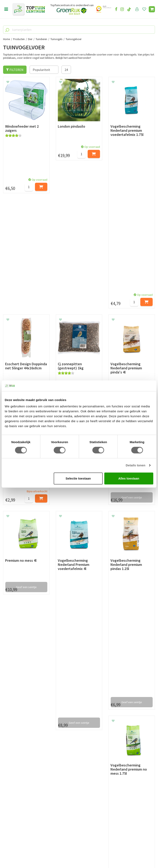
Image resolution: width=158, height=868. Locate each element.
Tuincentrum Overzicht (104, 853)
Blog (6, 753)
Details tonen (135, 465)
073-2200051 (17, 809)
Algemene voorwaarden (20, 725)
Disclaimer (11, 734)
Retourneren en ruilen (19, 720)
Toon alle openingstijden (73, 744)
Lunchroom (11, 757)
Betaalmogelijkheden (18, 711)
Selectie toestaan (78, 478)
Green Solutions (78, 853)
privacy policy (100, 674)
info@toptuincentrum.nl (26, 822)
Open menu (6, 9)
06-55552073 (17, 816)
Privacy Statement (16, 730)
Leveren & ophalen (16, 716)
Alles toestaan (129, 478)
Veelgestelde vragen (17, 739)
